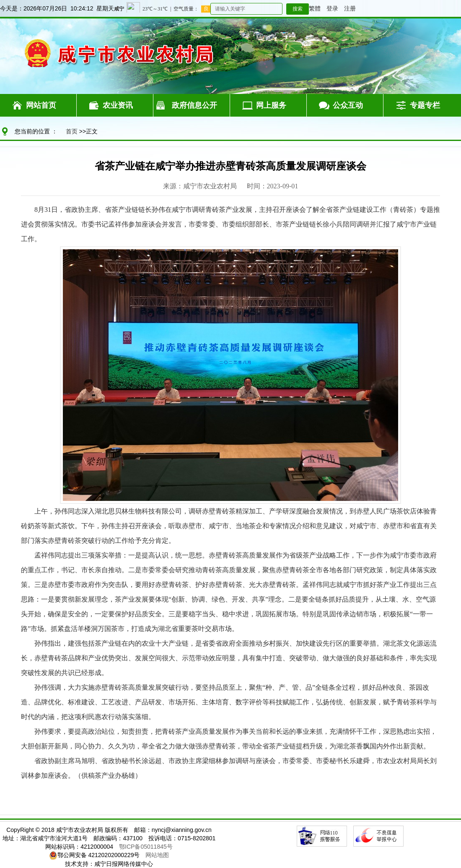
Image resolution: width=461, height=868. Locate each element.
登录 (332, 8)
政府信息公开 (194, 105)
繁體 (315, 8)
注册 (350, 8)
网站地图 (157, 855)
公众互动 (348, 105)
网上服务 (271, 105)
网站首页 (41, 105)
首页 (72, 131)
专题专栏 (425, 105)
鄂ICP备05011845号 (146, 847)
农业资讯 (118, 105)
